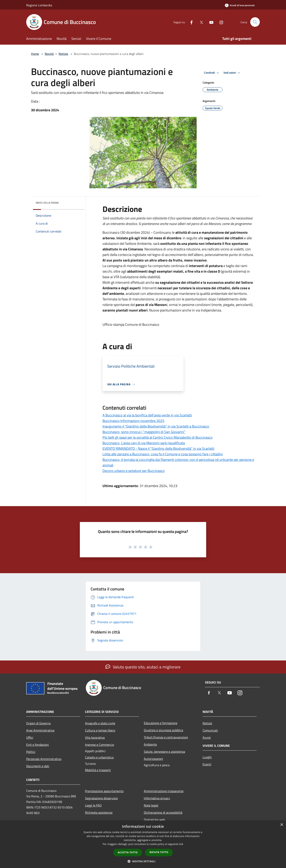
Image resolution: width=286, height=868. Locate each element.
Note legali (151, 805)
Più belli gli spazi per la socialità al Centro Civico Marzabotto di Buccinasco (157, 437)
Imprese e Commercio (100, 745)
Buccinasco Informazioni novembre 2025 (133, 421)
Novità (49, 54)
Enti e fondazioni (38, 745)
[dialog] (143, 844)
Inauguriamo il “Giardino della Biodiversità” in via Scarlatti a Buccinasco (156, 426)
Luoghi (207, 757)
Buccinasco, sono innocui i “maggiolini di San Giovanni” (144, 432)
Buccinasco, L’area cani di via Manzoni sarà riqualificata (144, 443)
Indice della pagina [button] (47, 203)
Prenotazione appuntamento (104, 791)
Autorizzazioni (153, 759)
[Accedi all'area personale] (240, 5)
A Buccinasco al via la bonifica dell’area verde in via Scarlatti (147, 415)
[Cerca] (255, 22)
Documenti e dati (38, 766)
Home (35, 54)
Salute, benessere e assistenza (164, 752)
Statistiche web (154, 820)
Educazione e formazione (161, 723)
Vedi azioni (232, 73)
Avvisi (207, 737)
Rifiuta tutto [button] (159, 852)
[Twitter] (200, 22)
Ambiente (150, 744)
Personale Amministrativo (44, 759)
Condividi (212, 73)
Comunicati (210, 730)
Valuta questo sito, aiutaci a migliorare (143, 667)
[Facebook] (190, 22)
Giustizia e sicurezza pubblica (163, 730)
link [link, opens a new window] (181, 844)
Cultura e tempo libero (100, 730)
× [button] (282, 825)
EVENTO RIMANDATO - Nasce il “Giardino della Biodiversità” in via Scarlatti (158, 448)
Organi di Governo (38, 723)
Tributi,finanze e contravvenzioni (166, 737)
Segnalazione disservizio (101, 798)
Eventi (207, 764)
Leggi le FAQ (93, 805)
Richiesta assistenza (99, 812)
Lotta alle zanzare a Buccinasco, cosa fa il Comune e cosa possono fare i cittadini (163, 454)
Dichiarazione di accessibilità (163, 812)
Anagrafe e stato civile (100, 723)
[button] (143, 861)
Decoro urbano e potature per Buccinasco (134, 471)
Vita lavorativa (95, 737)
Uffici (30, 737)
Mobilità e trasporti (98, 770)
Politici (31, 752)
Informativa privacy (157, 798)
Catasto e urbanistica (99, 757)
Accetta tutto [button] (128, 852)
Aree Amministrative (40, 730)
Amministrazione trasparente (164, 791)
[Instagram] (220, 22)
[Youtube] (210, 22)
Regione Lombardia (39, 5)
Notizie (63, 54)
